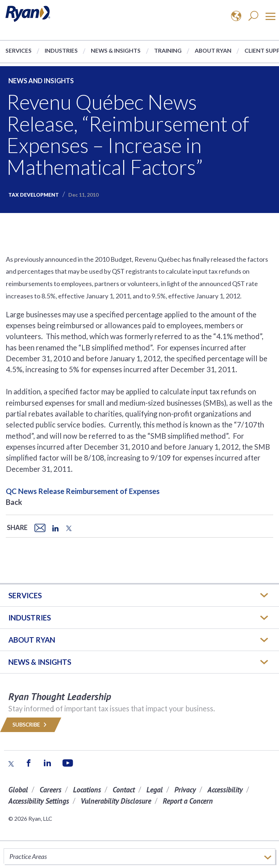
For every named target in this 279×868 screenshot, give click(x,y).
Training (168, 50)
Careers (50, 790)
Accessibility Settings (39, 801)
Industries (61, 50)
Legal (155, 790)
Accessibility (225, 790)
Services (19, 50)
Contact (124, 790)
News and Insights (41, 81)
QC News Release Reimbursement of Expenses (83, 491)
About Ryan (213, 50)
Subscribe (31, 725)
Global (18, 790)
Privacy (185, 790)
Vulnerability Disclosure (116, 801)
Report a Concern (188, 801)
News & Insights (116, 50)
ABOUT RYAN (32, 640)
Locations (87, 790)
